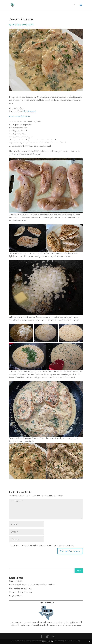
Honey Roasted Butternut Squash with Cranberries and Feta (32, 585)
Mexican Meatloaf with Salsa (20, 588)
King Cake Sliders (16, 596)
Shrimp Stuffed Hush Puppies (20, 592)
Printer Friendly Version (19, 116)
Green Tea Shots (16, 581)
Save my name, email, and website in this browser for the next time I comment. (43, 545)
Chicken (31, 25)
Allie (13, 25)
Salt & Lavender (29, 111)
